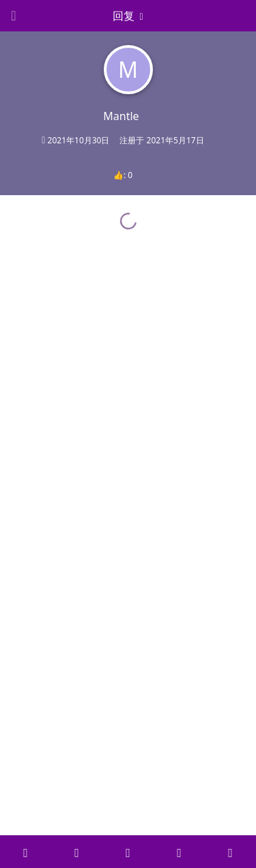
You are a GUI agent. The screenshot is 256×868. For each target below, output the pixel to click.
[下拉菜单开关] (128, 16)
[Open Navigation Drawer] (14, 16)
